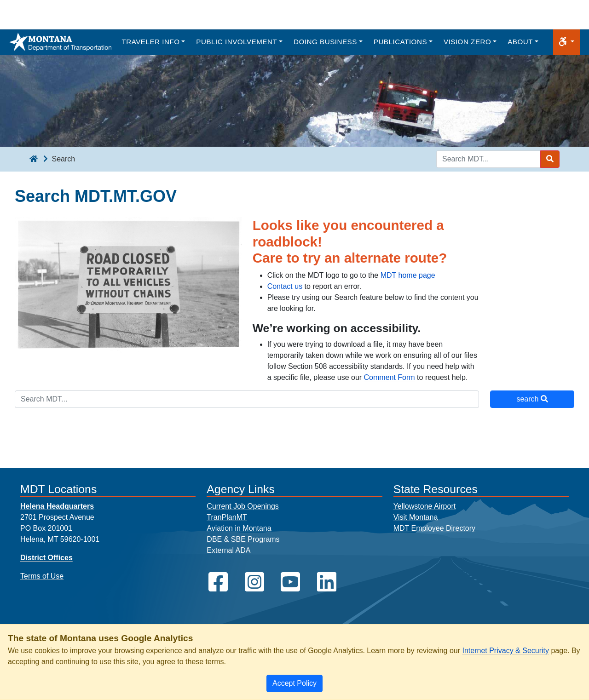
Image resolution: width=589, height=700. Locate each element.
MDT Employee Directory (434, 528)
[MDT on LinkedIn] (327, 582)
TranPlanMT (227, 517)
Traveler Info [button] (150, 42)
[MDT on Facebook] (218, 582)
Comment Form (390, 377)
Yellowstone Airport (425, 506)
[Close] (294, 683)
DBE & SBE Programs (243, 539)
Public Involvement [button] (237, 42)
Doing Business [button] (325, 42)
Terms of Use (42, 576)
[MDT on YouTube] (290, 582)
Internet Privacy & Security (505, 651)
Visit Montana (416, 517)
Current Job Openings (243, 506)
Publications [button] (400, 42)
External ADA (228, 550)
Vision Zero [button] (467, 42)
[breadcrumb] (34, 159)
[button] (566, 42)
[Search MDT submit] (550, 159)
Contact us (285, 286)
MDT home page (408, 275)
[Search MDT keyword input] (488, 159)
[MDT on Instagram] (254, 582)
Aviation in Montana (239, 528)
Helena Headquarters (57, 506)
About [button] (520, 42)
